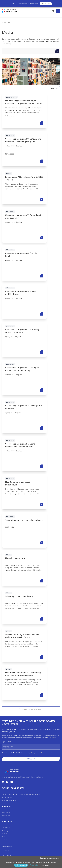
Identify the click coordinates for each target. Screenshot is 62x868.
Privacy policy (35, 753)
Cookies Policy (6, 851)
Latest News (6, 828)
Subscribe (31, 759)
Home (4, 22)
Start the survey (46, 4)
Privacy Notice (51, 737)
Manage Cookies (7, 846)
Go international (7, 797)
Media (4, 837)
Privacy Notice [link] (44, 865)
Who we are (6, 816)
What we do (6, 813)
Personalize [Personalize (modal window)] (34, 865)
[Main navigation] (58, 11)
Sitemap (4, 840)
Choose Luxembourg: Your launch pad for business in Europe (21, 794)
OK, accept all (21, 865)
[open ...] (42, 123)
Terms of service (46, 753)
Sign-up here (6, 742)
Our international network (10, 800)
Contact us (5, 834)
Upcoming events (7, 831)
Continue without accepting (50, 858)
